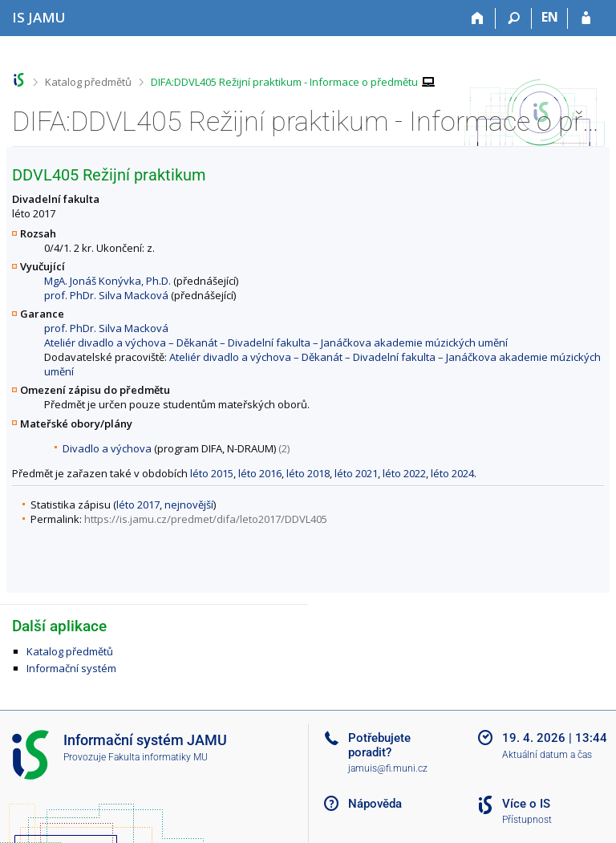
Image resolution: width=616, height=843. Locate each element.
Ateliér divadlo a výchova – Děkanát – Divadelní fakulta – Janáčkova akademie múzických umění (276, 342)
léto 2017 (138, 505)
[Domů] (478, 18)
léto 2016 (260, 473)
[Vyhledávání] (514, 18)
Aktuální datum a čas (547, 755)
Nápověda (375, 804)
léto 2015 (212, 473)
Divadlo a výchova (107, 448)
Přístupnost (527, 820)
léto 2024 (452, 473)
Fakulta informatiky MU (158, 757)
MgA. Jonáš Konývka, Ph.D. (107, 281)
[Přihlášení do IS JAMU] (586, 18)
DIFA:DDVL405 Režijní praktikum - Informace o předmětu (284, 82)
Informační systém (71, 668)
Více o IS (526, 804)
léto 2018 (308, 473)
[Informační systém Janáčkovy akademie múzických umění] (39, 17)
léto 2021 (356, 473)
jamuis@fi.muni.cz (388, 768)
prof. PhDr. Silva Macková (106, 295)
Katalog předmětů (88, 82)
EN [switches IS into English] (550, 17)
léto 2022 (404, 473)
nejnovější (189, 505)
